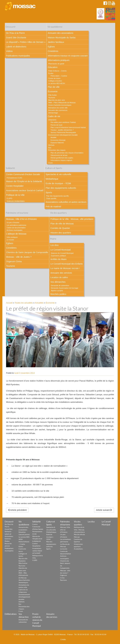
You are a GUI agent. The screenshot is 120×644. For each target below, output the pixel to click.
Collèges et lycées (55, 81)
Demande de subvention (60, 285)
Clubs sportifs (51, 198)
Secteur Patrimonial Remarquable (63, 132)
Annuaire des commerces (58, 110)
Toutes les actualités (24, 303)
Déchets (51, 145)
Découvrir (11, 27)
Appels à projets (57, 290)
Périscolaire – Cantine (59, 76)
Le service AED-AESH (57, 83)
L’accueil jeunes (24, 534)
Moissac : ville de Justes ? (19, 257)
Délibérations (11, 614)
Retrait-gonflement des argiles (62, 158)
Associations (78, 549)
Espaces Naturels (57, 143)
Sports (49, 192)
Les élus (54, 245)
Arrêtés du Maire (58, 259)
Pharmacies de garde (56, 64)
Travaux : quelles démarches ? (62, 130)
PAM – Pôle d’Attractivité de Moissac (62, 103)
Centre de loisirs (54, 78)
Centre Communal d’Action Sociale (23, 174)
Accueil (9, 303)
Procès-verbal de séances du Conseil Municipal (37, 620)
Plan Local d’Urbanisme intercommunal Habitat (68, 127)
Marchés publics (58, 294)
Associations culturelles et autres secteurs (66, 202)
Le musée (10, 240)
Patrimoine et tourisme (17, 213)
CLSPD (9, 198)
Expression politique (58, 256)
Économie (53, 91)
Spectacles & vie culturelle (58, 174)
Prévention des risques (57, 150)
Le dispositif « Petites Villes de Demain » (26, 42)
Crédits (63, 639)
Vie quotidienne (55, 27)
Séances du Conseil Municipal (62, 253)
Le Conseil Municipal (60, 250)
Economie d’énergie (58, 140)
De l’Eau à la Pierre (15, 33)
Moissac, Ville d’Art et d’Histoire (21, 219)
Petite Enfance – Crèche (57, 71)
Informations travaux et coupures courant (68, 56)
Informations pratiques (59, 60)
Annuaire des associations (61, 33)
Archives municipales (14, 230)
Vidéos (9, 51)
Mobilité (54, 137)
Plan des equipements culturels (61, 188)
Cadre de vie (54, 116)
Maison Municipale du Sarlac (62, 38)
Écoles (51, 73)
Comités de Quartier (60, 228)
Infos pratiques (12, 237)
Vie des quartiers (58, 213)
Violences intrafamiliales (16, 201)
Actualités (39, 303)
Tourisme (52, 98)
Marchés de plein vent (57, 100)
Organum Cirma (14, 261)
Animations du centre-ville (58, 108)
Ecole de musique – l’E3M (58, 183)
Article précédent (17, 510)
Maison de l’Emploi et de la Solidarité (24, 181)
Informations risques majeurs (61, 160)
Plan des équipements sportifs (57, 196)
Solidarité (10, 168)
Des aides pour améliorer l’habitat (63, 122)
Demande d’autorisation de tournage (64, 288)
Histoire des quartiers (61, 233)
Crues (51, 163)
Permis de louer (57, 125)
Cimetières (53, 51)
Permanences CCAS (14, 178)
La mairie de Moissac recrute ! (65, 268)
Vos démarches (58, 282)
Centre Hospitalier (15, 186)
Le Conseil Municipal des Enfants (66, 264)
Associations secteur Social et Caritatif (25, 190)
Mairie (53, 239)
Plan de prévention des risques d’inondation (67, 153)
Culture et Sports (54, 168)
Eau (50, 148)
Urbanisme (52, 120)
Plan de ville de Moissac (62, 224)
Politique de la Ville (15, 195)
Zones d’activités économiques (60, 105)
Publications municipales (18, 56)
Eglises (51, 47)
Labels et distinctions (16, 47)
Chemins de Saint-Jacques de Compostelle (27, 252)
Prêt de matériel (53, 207)
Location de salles (59, 277)
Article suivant (104, 510)
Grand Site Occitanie (16, 38)
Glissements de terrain (59, 155)
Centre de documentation (16, 228)
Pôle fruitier (53, 95)
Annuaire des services (61, 273)
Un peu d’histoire (13, 222)
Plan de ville (54, 87)
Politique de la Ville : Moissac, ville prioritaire (72, 219)
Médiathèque (52, 179)
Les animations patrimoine (16, 225)
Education (53, 67)
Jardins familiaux (56, 42)
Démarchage (53, 113)
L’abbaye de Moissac (16, 234)
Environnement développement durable (63, 135)
